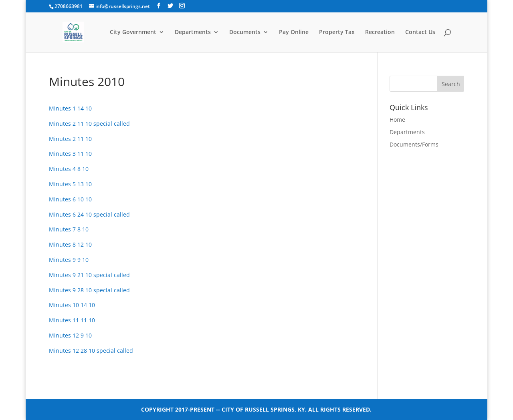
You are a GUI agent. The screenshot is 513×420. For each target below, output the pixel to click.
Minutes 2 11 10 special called (89, 124)
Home (397, 120)
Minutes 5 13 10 (70, 184)
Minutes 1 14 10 (70, 108)
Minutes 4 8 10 (69, 169)
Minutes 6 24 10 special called (89, 214)
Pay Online (294, 32)
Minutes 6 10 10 (70, 199)
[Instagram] (182, 6)
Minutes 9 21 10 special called (89, 275)
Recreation (380, 32)
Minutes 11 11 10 (72, 320)
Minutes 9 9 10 (69, 260)
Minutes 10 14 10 (72, 305)
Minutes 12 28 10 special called (91, 351)
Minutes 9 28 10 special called (89, 290)
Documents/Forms (414, 144)
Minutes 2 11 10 (70, 139)
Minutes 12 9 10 (70, 335)
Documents (245, 32)
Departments (193, 32)
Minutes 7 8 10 (69, 229)
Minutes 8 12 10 (70, 244)
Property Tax (337, 32)
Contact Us (420, 32)
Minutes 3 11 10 (70, 154)
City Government (133, 32)
